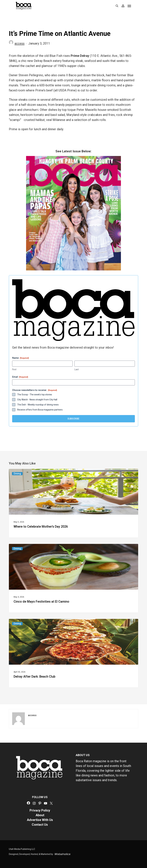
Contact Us (40, 825)
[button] (129, 6)
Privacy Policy (40, 810)
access (20, 43)
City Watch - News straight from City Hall (37, 400)
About (40, 815)
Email (20, 377)
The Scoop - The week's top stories (35, 395)
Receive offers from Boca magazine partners (40, 410)
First (14, 369)
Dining (17, 474)
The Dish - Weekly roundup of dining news (38, 405)
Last (77, 369)
